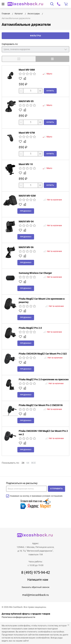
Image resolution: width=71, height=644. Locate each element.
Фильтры (35, 36)
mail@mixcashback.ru (35, 595)
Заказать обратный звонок (35, 587)
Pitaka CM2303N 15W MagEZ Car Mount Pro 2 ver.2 (43, 433)
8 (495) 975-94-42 (36, 573)
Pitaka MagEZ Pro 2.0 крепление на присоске (44, 379)
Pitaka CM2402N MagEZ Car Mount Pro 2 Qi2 (43, 354)
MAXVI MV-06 (26, 247)
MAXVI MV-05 (26, 101)
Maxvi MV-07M (27, 133)
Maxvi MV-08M (27, 70)
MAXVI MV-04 (26, 221)
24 (23, 463)
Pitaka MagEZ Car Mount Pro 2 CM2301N (41, 405)
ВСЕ (34, 463)
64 (28, 463)
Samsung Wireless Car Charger (35, 273)
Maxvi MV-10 (26, 164)
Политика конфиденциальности (18, 617)
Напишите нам (38, 580)
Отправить (56, 489)
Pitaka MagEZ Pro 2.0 (30, 328)
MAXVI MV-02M (27, 196)
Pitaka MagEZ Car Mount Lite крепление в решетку (42, 300)
